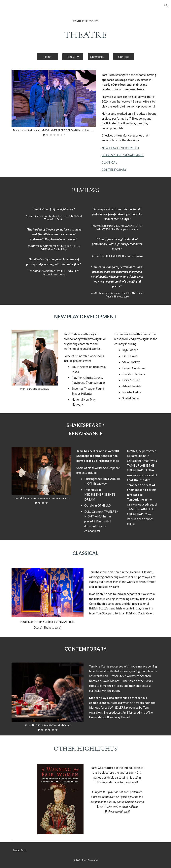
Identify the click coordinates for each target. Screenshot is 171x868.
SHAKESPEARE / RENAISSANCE (123, 155)
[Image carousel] (54, 103)
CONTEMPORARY (114, 170)
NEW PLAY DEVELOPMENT (120, 148)
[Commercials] (98, 57)
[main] (85, 21)
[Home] (48, 57)
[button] (166, 6)
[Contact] (123, 57)
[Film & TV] (73, 57)
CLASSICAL (109, 162)
